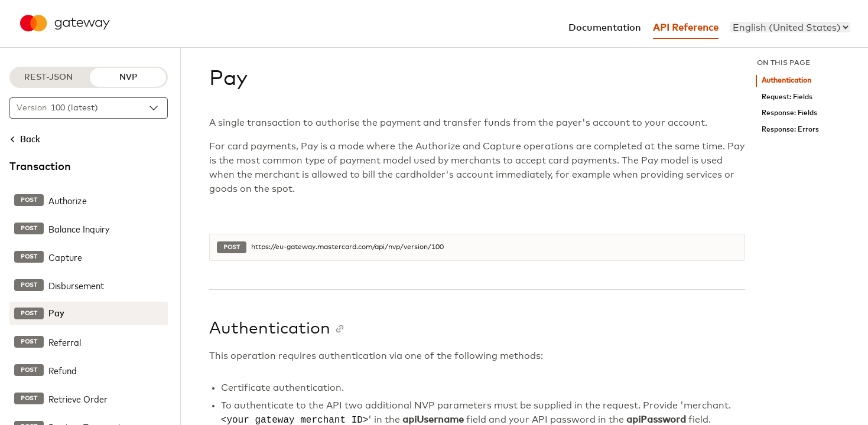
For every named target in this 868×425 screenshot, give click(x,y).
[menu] (790, 27)
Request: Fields (787, 97)
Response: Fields (789, 113)
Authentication (786, 81)
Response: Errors (790, 130)
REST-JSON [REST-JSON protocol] (48, 77)
